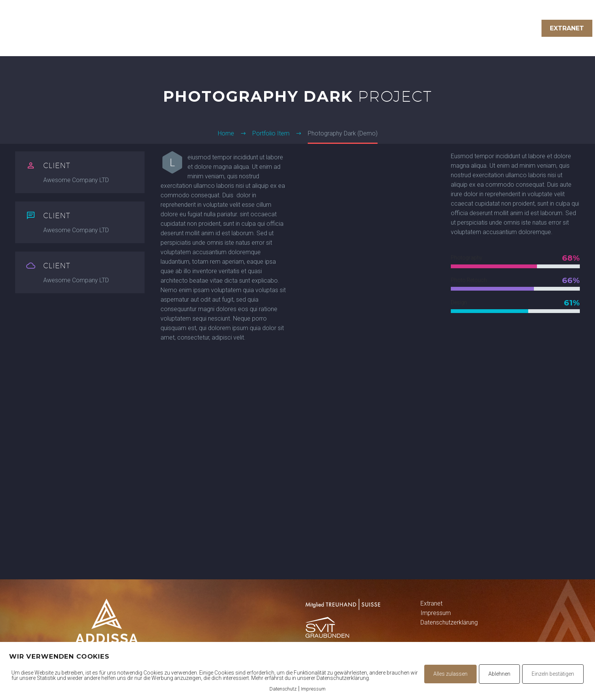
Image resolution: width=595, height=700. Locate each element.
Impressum (436, 613)
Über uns (496, 28)
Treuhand (395, 28)
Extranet (567, 28)
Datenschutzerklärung (449, 622)
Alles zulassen (450, 674)
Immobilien (446, 28)
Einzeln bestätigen (553, 674)
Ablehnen (499, 674)
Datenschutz (283, 689)
